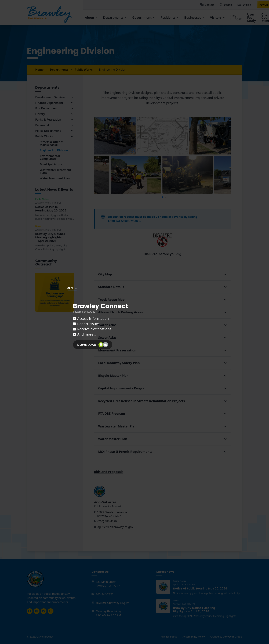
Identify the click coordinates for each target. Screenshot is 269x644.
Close (72, 288)
